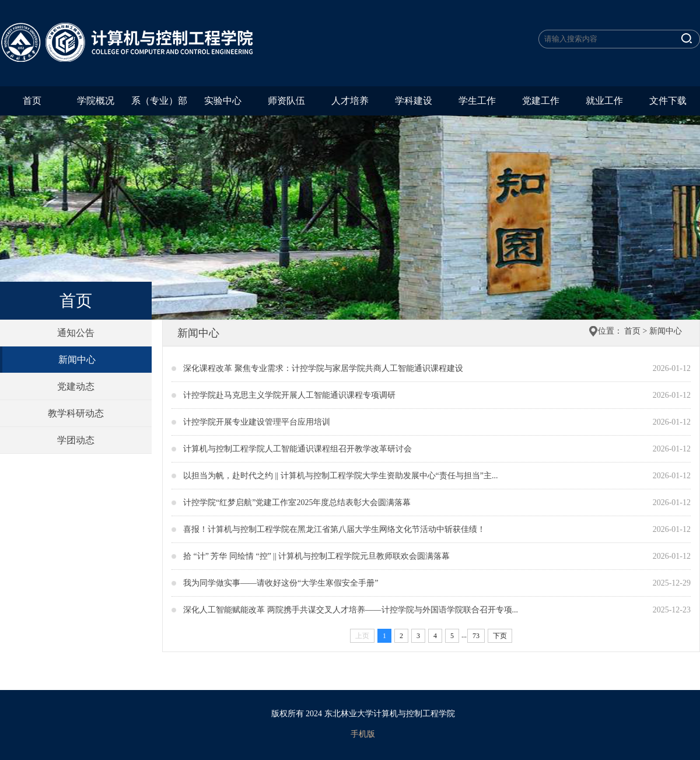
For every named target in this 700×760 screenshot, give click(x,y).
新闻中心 (77, 360)
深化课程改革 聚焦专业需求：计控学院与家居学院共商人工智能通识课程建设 (323, 368)
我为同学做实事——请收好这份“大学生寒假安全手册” (281, 583)
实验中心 (223, 101)
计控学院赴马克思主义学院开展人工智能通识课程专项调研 (289, 395)
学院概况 (96, 101)
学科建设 (414, 101)
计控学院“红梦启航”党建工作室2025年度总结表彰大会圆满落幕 (297, 502)
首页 (32, 101)
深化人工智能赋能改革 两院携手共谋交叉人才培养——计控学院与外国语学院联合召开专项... (351, 610)
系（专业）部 (159, 101)
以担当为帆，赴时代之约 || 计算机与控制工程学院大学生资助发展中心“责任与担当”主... (341, 476)
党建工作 (541, 101)
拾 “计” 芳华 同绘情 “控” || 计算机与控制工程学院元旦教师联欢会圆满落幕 (316, 556)
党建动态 (76, 386)
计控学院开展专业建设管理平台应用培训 (257, 422)
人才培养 (350, 101)
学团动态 (76, 440)
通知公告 (76, 333)
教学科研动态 (76, 413)
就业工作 (604, 101)
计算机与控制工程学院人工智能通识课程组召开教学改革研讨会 (297, 449)
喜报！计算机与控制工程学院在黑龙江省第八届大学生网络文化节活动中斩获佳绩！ (334, 529)
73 (476, 636)
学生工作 (477, 101)
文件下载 (668, 101)
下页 (500, 636)
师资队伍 (286, 101)
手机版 (363, 734)
